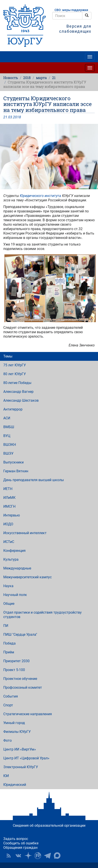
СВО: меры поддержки (71, 10)
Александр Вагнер (18, 392)
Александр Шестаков (21, 400)
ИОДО (8, 524)
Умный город (14, 723)
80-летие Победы (17, 383)
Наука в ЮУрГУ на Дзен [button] (28, 856)
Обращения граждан (20, 848)
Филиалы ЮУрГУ (17, 732)
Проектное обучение (20, 679)
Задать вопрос (16, 839)
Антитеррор (13, 409)
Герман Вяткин (16, 471)
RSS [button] (9, 856)
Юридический (15, 785)
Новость (11, 78)
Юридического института (41, 196)
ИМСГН (9, 506)
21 (54, 78)
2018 (27, 78)
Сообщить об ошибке (21, 843)
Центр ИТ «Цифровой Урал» (26, 758)
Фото (8, 740)
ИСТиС (9, 542)
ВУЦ (7, 436)
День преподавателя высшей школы (34, 480)
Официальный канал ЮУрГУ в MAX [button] (57, 856)
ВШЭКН (10, 445)
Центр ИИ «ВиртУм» (20, 749)
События (11, 696)
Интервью (12, 515)
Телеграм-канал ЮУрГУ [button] (47, 856)
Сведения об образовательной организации (49, 825)
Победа (9, 643)
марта (41, 78)
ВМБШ (9, 427)
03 (10, 117)
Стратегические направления (28, 714)
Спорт (8, 705)
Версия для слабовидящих (75, 29)
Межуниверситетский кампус (27, 577)
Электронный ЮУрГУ (21, 767)
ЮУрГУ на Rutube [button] (38, 856)
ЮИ (6, 776)
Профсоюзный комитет (23, 687)
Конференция (14, 551)
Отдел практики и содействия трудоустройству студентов (42, 615)
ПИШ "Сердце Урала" (20, 634)
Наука (8, 586)
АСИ (7, 418)
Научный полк (15, 595)
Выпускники (13, 462)
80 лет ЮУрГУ (15, 374)
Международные (17, 568)
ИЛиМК (9, 498)
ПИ (6, 626)
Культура (11, 559)
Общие (9, 604)
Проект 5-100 (14, 670)
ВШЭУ (8, 453)
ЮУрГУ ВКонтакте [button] (18, 856)
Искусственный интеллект (25, 533)
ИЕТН (8, 489)
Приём (9, 652)
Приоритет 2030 (16, 661)
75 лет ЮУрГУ (15, 365)
